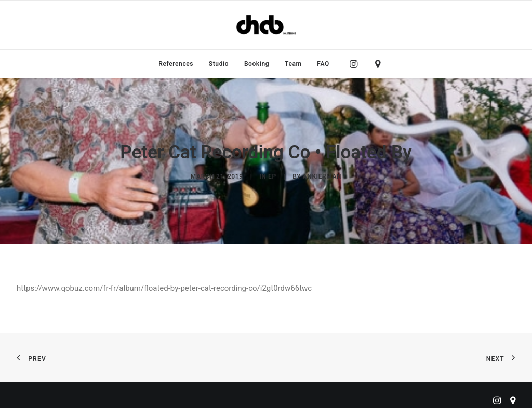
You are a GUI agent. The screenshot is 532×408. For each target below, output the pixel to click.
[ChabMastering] (266, 25)
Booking (257, 64)
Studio (219, 64)
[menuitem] (176, 64)
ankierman (322, 174)
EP (272, 174)
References (176, 64)
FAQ (323, 64)
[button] (356, 64)
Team (293, 64)
